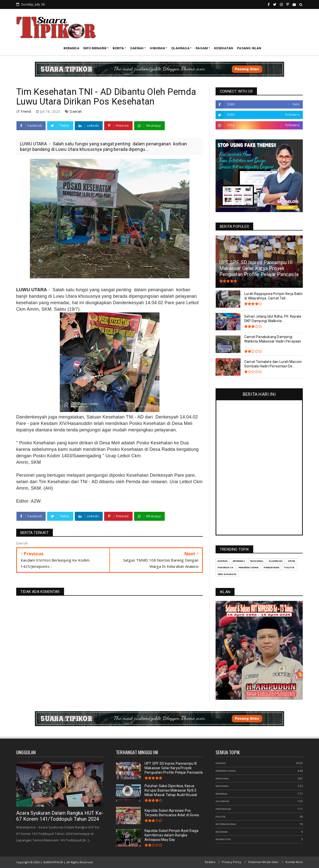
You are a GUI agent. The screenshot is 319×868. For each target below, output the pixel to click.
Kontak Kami (294, 862)
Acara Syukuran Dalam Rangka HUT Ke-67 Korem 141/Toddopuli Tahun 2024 (60, 816)
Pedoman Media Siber (264, 862)
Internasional (226, 824)
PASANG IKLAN (249, 48)
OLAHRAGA (180, 48)
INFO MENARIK (95, 48)
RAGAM (202, 48)
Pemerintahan (226, 771)
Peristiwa (222, 779)
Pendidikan (223, 809)
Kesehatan (223, 839)
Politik (220, 817)
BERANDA (71, 48)
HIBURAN (157, 48)
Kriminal (222, 794)
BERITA (118, 48)
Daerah (76, 111)
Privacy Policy (232, 862)
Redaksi (210, 862)
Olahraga (223, 801)
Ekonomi (222, 832)
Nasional (222, 786)
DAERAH (137, 48)
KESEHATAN (224, 48)
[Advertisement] (212, 27)
